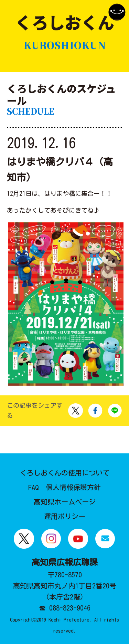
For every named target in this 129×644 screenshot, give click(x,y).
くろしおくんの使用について (65, 473)
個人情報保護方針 (73, 487)
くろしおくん (65, 32)
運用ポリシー (65, 516)
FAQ (34, 487)
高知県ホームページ (65, 502)
